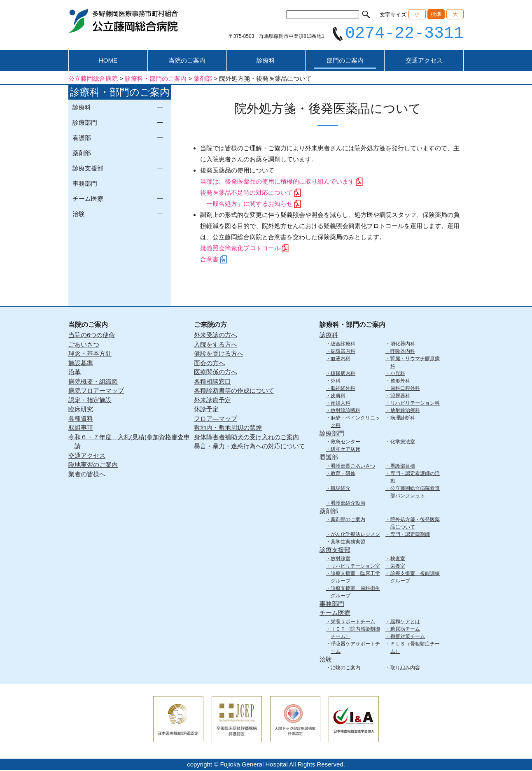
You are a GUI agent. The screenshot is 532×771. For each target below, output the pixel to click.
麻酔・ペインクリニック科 (355, 422)
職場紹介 (341, 489)
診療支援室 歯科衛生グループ (355, 593)
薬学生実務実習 (348, 543)
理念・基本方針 (90, 355)
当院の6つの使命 (92, 336)
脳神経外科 (343, 389)
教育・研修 (343, 474)
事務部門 (85, 185)
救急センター (345, 443)
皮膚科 (338, 396)
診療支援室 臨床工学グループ (355, 578)
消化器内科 (403, 345)
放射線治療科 (405, 411)
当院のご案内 (187, 62)
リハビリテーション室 (355, 567)
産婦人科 (341, 404)
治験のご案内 (345, 669)
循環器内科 (343, 352)
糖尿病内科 (343, 374)
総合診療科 (343, 345)
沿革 (75, 373)
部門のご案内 (345, 62)
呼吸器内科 (403, 352)
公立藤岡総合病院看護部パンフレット (415, 493)
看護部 (329, 458)
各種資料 (81, 419)
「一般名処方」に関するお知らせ (246, 205)
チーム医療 (335, 614)
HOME (108, 62)
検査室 (398, 559)
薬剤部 (329, 512)
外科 (336, 382)
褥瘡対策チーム (408, 637)
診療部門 (332, 434)
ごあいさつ (84, 345)
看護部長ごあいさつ (353, 467)
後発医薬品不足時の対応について (246, 194)
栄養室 (398, 567)
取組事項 (81, 429)
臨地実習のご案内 (93, 466)
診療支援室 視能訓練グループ (415, 578)
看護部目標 (403, 467)
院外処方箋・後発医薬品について (415, 524)
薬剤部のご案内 (348, 521)
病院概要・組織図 (93, 382)
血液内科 (341, 359)
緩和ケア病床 (345, 450)
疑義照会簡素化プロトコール (240, 249)
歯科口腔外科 (405, 389)
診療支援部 (335, 551)
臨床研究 (81, 410)
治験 (326, 660)
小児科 (398, 374)
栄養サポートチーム (353, 622)
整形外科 (400, 382)
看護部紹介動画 (348, 504)
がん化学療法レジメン (355, 536)
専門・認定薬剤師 (410, 536)
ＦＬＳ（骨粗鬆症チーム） (415, 648)
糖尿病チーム (405, 630)
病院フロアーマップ (96, 392)
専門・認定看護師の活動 (415, 478)
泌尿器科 (400, 396)
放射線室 (341, 559)
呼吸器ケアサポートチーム (355, 648)
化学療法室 (403, 443)
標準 (436, 14)
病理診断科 (403, 419)
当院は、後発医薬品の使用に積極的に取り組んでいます (277, 183)
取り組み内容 (405, 669)
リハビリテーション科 (415, 404)
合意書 (209, 260)
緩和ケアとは (405, 622)
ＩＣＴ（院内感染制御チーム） (355, 634)
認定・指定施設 (90, 401)
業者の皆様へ (87, 475)
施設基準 (81, 364)
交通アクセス (424, 62)
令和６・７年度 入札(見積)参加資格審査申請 (129, 443)
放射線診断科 (345, 411)
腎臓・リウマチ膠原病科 (415, 363)
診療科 (266, 62)
